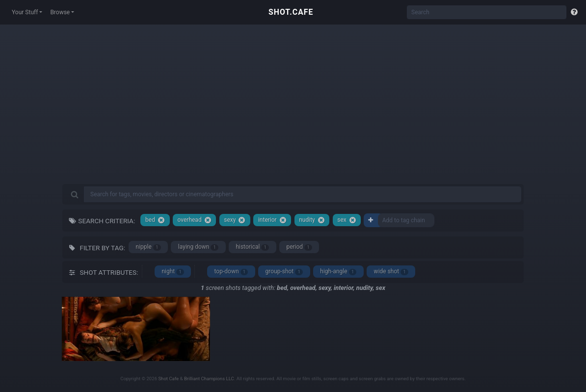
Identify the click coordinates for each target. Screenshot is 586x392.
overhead (194, 220)
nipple (148, 247)
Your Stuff (25, 12)
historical (252, 247)
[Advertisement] (293, 113)
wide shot (391, 272)
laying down (198, 247)
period (299, 247)
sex (347, 220)
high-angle (338, 272)
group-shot (284, 272)
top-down (231, 272)
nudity (312, 220)
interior (272, 220)
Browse (60, 12)
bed (155, 220)
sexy (235, 220)
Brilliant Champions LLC (209, 379)
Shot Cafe (168, 379)
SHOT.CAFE (291, 12)
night (173, 272)
